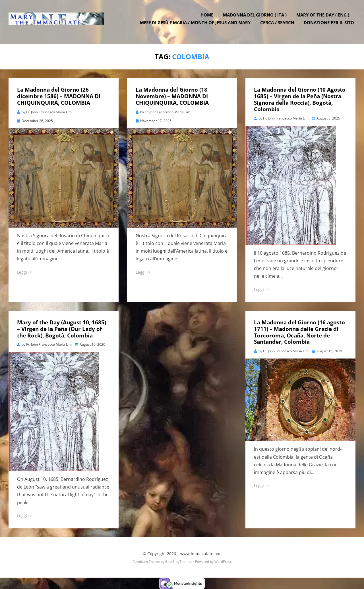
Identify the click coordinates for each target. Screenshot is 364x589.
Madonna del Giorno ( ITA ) (256, 18)
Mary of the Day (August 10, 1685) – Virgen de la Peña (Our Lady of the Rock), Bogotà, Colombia (62, 329)
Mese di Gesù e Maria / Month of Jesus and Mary (197, 26)
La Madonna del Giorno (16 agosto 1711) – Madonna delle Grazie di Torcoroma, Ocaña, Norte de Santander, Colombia (299, 332)
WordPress (223, 562)
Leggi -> (24, 272)
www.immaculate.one (201, 554)
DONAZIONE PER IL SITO (330, 26)
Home (208, 18)
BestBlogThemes (179, 562)
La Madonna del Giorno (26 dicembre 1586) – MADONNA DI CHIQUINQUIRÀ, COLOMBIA (59, 96)
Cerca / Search (279, 26)
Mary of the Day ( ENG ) (324, 18)
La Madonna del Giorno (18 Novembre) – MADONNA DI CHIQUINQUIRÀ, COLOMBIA (172, 96)
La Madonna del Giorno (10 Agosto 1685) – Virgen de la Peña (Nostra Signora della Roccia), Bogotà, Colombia (300, 99)
